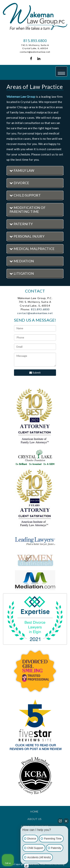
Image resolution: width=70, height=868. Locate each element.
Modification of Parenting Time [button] (28, 210)
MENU (62, 72)
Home (35, 811)
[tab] (35, 171)
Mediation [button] (22, 261)
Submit (35, 372)
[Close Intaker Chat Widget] (66, 821)
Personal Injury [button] (27, 236)
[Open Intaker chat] (26, 866)
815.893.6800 (35, 41)
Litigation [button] (22, 273)
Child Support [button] (25, 195)
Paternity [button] (21, 224)
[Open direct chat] (60, 821)
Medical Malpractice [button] (32, 249)
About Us (34, 819)
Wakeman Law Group (21, 96)
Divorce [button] (19, 183)
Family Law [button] (22, 170)
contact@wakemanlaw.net (35, 52)
